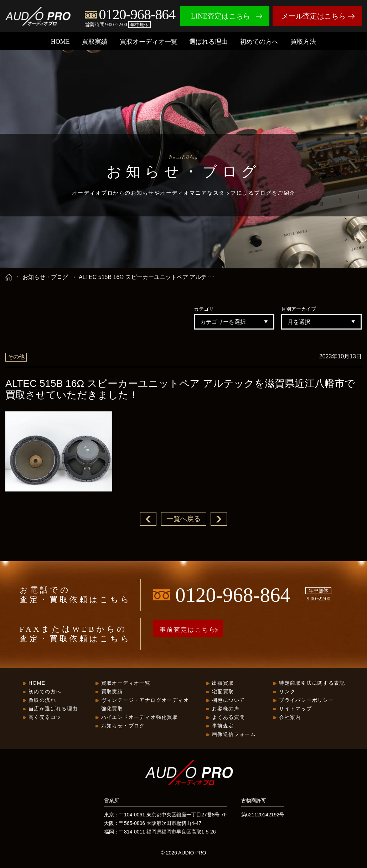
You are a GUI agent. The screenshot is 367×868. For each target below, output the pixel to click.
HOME (60, 42)
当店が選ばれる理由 (53, 709)
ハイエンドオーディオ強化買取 (140, 717)
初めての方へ (259, 42)
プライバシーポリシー (306, 700)
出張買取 (223, 683)
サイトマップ (295, 709)
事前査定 (223, 726)
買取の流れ (42, 700)
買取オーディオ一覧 (149, 42)
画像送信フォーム (234, 735)
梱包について (228, 700)
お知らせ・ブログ (45, 277)
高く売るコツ (45, 717)
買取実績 (95, 42)
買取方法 (303, 42)
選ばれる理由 (208, 42)
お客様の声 (226, 709)
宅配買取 (223, 692)
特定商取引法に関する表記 (312, 683)
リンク (287, 692)
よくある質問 (228, 717)
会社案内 (290, 717)
